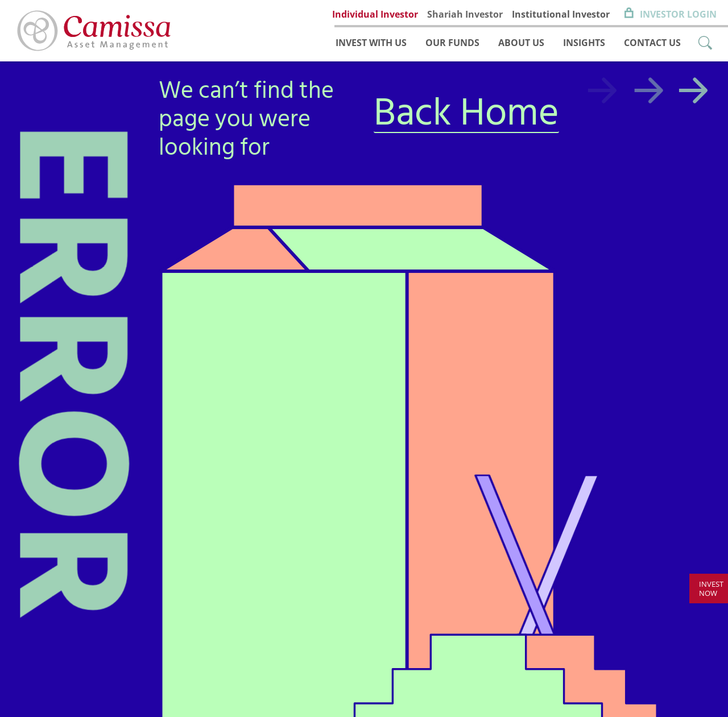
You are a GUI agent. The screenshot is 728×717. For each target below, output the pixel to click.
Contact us (652, 43)
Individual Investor (375, 14)
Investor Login (678, 14)
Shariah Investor (465, 14)
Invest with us (371, 43)
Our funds (452, 43)
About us (521, 43)
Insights (584, 43)
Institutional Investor (561, 14)
